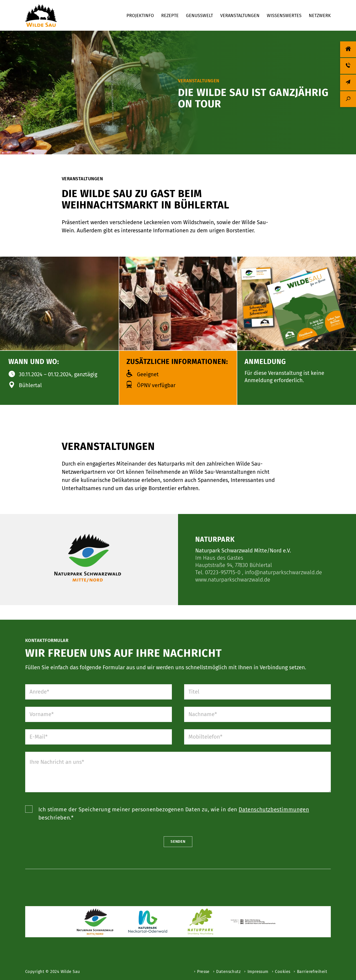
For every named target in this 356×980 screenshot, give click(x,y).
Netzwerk (320, 15)
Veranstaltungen (240, 15)
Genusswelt (199, 15)
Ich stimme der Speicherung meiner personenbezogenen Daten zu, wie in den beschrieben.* (174, 832)
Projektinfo (140, 15)
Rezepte (170, 15)
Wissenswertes (284, 15)
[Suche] (348, 99)
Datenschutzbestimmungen (274, 828)
